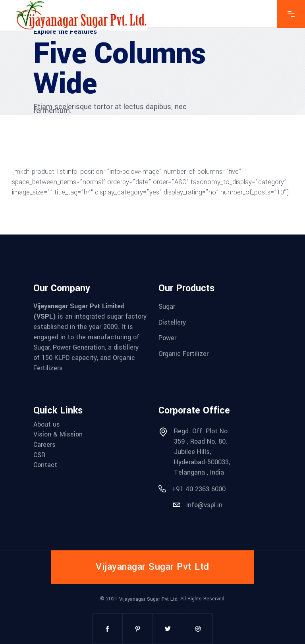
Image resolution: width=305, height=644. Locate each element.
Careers (44, 445)
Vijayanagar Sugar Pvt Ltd (148, 599)
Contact (45, 465)
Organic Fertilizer (183, 354)
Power (167, 338)
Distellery (172, 322)
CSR (39, 455)
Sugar (167, 307)
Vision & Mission (58, 434)
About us (47, 424)
